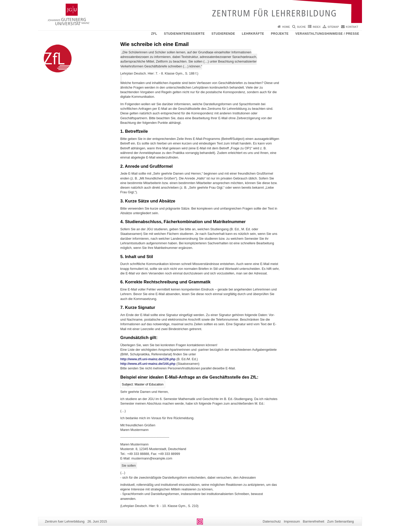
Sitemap (333, 27)
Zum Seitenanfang (340, 521)
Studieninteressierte (184, 34)
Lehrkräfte (253, 34)
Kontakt (352, 27)
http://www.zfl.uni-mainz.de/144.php (148, 364)
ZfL (154, 34)
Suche (301, 27)
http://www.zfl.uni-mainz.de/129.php (148, 359)
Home (286, 27)
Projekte (280, 34)
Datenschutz (272, 521)
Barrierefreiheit (314, 521)
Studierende (223, 34)
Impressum (292, 521)
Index (317, 27)
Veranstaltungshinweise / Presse (327, 34)
